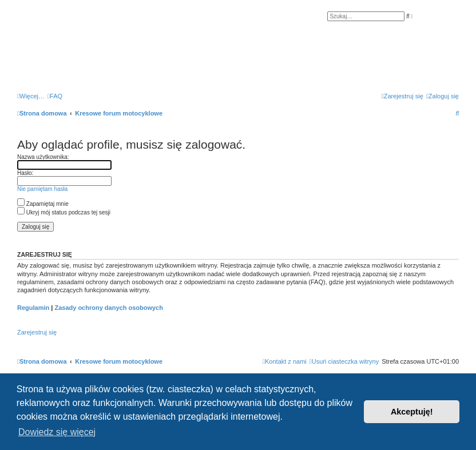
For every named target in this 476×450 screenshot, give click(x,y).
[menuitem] (55, 96)
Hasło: (25, 173)
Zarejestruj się (37, 332)
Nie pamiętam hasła (42, 189)
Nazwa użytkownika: (43, 157)
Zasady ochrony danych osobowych (109, 308)
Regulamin (33, 308)
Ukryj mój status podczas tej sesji (64, 212)
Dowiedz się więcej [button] (57, 432)
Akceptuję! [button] (412, 412)
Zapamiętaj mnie (43, 204)
